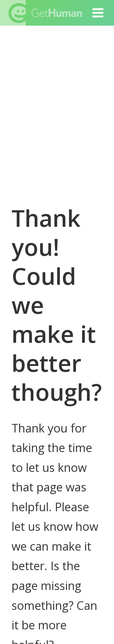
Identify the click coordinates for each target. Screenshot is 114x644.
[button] (98, 13)
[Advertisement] (57, 112)
